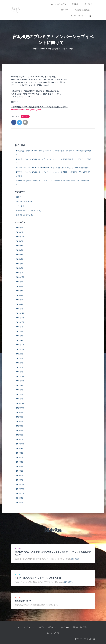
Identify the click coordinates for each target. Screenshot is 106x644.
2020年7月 (20, 421)
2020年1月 (20, 439)
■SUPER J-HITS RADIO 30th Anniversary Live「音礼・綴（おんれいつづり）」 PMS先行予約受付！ (53, 167)
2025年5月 (20, 259)
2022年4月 (20, 363)
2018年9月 (20, 498)
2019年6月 (20, 462)
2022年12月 (20, 345)
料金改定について (23, 601)
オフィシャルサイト (77, 16)
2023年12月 (20, 313)
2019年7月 (20, 457)
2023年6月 (20, 331)
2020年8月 (20, 417)
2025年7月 (20, 250)
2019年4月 (20, 466)
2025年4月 (20, 264)
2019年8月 (20, 453)
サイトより (25, 116)
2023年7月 (20, 327)
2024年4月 (20, 295)
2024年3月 (20, 299)
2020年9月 (20, 412)
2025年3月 (20, 268)
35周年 (18, 197)
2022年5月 (20, 358)
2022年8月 (20, 354)
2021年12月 (20, 376)
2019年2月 (20, 475)
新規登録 (75, 4)
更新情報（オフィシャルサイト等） (29, 210)
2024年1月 (20, 309)
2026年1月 (20, 232)
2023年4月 (20, 340)
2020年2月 (20, 435)
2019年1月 (20, 480)
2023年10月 (20, 322)
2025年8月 (20, 245)
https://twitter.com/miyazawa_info (25, 110)
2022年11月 (20, 349)
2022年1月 (20, 372)
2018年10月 (20, 493)
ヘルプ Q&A (64, 10)
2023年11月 (20, 318)
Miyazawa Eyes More (24, 201)
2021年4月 (20, 390)
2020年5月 (20, 426)
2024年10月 (20, 277)
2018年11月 (20, 489)
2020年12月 (20, 403)
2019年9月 (20, 448)
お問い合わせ (88, 4)
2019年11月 (20, 444)
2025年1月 (20, 272)
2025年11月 (20, 236)
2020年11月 (20, 408)
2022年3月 (20, 367)
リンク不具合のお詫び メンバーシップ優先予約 (38, 578)
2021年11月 (20, 381)
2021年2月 (20, 399)
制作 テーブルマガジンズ (85, 639)
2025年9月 (20, 241)
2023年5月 (20, 336)
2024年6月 (20, 286)
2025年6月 (20, 255)
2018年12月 (20, 484)
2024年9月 (20, 281)
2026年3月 (20, 227)
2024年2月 (20, 304)
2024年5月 (20, 290)
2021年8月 (20, 385)
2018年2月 (20, 502)
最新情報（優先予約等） (84, 10)
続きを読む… (76, 559)
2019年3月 (20, 471)
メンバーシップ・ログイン (58, 4)
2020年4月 (20, 430)
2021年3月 (20, 394)
